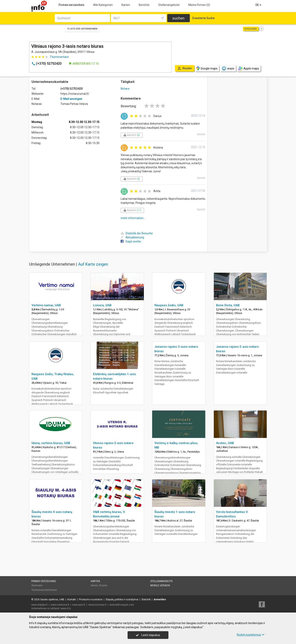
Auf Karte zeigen (93, 264)
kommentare (59, 57)
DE (259, 5)
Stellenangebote (169, 5)
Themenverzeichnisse (44, 590)
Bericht (201, 134)
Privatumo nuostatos (91, 599)
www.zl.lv (66, 608)
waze (228, 68)
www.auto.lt (79, 605)
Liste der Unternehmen (82, 29)
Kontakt (72, 599)
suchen (178, 18)
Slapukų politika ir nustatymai (122, 599)
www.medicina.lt (60, 605)
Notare (125, 89)
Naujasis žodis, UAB (169, 305)
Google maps (207, 69)
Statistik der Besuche (137, 233)
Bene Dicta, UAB (228, 305)
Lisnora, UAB (102, 305)
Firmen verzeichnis (72, 5)
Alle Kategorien (103, 5)
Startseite (37, 585)
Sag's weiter (131, 241)
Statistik (146, 599)
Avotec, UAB (225, 443)
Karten (126, 5)
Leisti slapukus (148, 635)
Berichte (144, 5)
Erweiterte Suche (204, 18)
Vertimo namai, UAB (46, 305)
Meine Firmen (199, 5)
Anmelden (160, 599)
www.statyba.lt (39, 605)
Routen (103, 585)
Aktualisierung (132, 237)
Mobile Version (160, 585)
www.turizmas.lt (97, 605)
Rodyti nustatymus (251, 635)
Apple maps (249, 69)
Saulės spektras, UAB (52, 599)
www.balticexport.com (122, 605)
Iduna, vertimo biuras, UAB (51, 443)
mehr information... (133, 218)
